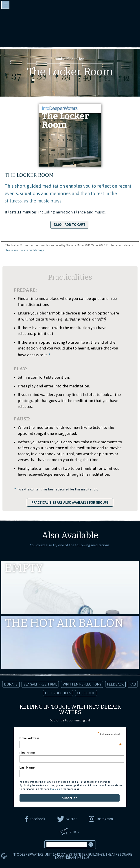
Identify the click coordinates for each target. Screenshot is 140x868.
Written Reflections (82, 684)
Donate (11, 684)
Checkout (86, 693)
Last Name (27, 767)
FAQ (133, 684)
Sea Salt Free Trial (40, 684)
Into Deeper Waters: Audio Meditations (70, 22)
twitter (71, 819)
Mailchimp (56, 789)
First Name (27, 753)
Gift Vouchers (58, 693)
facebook (38, 819)
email (74, 831)
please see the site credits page (24, 250)
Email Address (71, 738)
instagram (105, 819)
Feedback (115, 684)
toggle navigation (5, 5)
